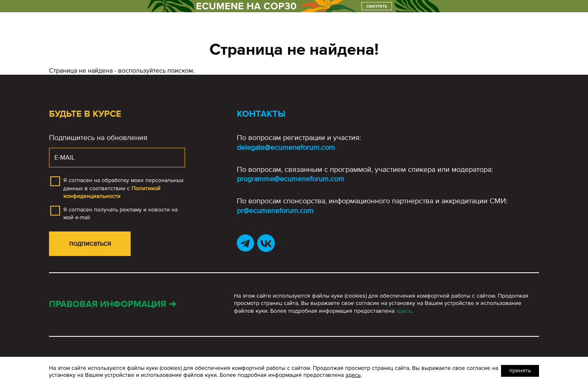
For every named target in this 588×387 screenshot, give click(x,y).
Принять (520, 370)
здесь (404, 311)
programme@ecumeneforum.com (291, 179)
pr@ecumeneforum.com (275, 211)
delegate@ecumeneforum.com (286, 147)
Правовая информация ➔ (112, 304)
